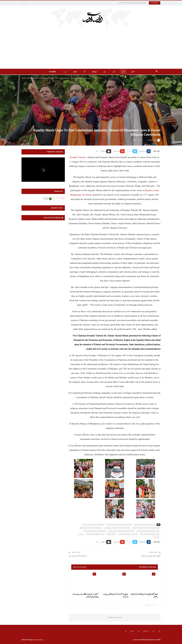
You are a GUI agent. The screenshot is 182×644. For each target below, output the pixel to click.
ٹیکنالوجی (75, 72)
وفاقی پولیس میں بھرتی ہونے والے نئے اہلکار (151, 556)
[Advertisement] (91, 50)
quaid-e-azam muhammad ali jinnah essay (93, 525)
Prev (155, 605)
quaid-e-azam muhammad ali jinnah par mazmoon (122, 531)
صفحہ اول (133, 72)
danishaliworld (38, 640)
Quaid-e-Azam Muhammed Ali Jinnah (150, 534)
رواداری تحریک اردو (81, 534)
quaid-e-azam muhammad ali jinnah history (91, 528)
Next (148, 605)
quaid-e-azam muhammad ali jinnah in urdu (148, 531)
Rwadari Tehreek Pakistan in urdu (95, 534)
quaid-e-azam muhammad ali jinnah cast (144, 525)
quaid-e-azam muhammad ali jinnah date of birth (119, 525)
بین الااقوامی (94, 72)
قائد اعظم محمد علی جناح (156, 537)
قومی (123, 72)
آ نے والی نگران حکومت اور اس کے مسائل (78, 556)
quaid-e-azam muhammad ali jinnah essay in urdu (117, 528)
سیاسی (105, 72)
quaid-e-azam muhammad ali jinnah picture (95, 531)
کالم (84, 72)
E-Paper (52, 72)
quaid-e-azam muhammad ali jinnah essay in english (146, 528)
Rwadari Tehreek (78, 157)
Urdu (48, 199)
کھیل (153, 631)
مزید (65, 72)
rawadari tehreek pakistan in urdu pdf (128, 534)
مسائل (114, 72)
